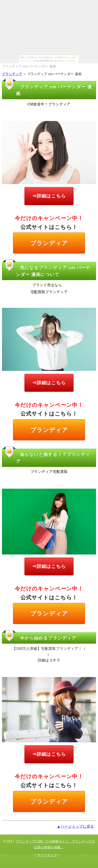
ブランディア (12, 74)
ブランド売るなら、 (49, 285)
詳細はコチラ (49, 660)
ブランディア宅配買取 (49, 472)
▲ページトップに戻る (75, 826)
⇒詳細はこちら (49, 196)
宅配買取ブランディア (49, 292)
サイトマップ (47, 855)
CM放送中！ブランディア (49, 104)
